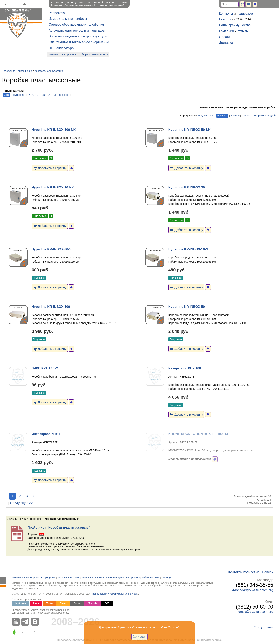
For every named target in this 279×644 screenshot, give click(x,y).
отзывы (243, 31)
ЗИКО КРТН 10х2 (45, 368)
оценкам (246, 116)
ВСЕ (107, 603)
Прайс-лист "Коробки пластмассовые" (59, 528)
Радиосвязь (57, 13)
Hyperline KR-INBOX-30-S (51, 249)
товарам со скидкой (264, 116)
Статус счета (263, 627)
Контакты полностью (244, 572)
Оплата (225, 37)
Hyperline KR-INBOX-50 (187, 307)
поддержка (245, 13)
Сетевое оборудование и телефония (76, 25)
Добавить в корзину (50, 168)
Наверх (268, 572)
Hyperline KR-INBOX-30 (187, 187)
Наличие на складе (68, 577)
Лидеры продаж (115, 577)
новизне (235, 116)
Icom (36, 603)
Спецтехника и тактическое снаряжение (79, 42)
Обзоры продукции (45, 577)
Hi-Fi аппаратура (61, 48)
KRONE (34, 95)
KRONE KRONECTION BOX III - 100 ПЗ (198, 434)
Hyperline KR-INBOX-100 (51, 307)
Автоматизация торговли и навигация (77, 31)
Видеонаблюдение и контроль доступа (78, 36)
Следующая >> (22, 503)
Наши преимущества (235, 25)
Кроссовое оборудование (49, 71)
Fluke (63, 603)
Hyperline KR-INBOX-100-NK (54, 130)
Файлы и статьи (151, 577)
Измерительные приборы (68, 19)
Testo (50, 603)
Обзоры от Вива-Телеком (94, 54)
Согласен (140, 637)
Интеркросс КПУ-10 (47, 434)
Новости (225, 19)
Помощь (166, 577)
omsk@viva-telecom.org (256, 612)
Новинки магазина (22, 577)
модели (202, 116)
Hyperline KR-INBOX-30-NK (53, 187)
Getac (77, 603)
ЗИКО (46, 95)
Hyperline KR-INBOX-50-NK (189, 130)
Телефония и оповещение (17, 71)
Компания (226, 31)
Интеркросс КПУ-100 (185, 368)
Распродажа (69, 54)
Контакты (226, 13)
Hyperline (19, 95)
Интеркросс (61, 95)
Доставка (226, 43)
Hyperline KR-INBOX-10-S (188, 249)
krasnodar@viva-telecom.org (252, 590)
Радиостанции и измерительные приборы (115, 594)
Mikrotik (92, 603)
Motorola (21, 603)
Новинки (53, 54)
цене (211, 116)
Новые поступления (93, 577)
